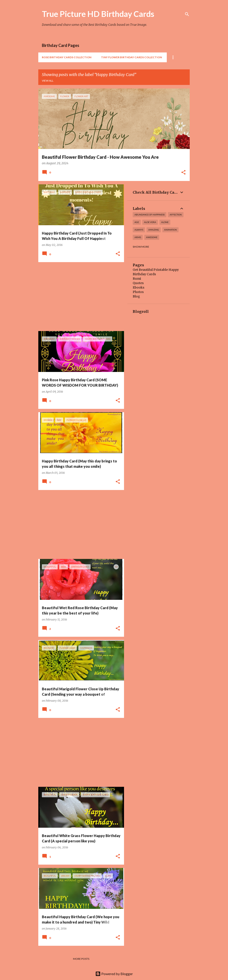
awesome (152, 237)
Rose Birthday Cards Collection (67, 57)
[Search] (187, 14)
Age (137, 222)
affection (176, 215)
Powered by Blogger (114, 974)
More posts (81, 959)
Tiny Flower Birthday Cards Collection (131, 57)
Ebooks (138, 287)
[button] (183, 173)
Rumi (137, 279)
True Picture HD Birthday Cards (98, 14)
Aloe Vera (150, 222)
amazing (154, 230)
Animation (170, 230)
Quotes (138, 283)
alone (165, 222)
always (139, 230)
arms (138, 237)
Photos (138, 292)
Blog (136, 296)
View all (48, 81)
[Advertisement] (79, 297)
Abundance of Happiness (150, 215)
